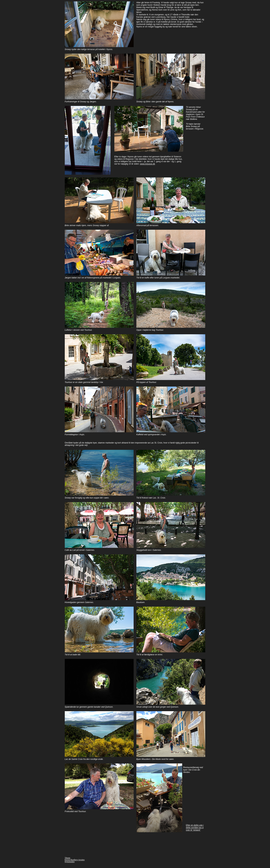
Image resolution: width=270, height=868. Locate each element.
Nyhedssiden (70, 862)
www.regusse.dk (147, 164)
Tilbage (67, 858)
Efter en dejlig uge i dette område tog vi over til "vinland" (195, 828)
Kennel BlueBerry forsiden (75, 860)
